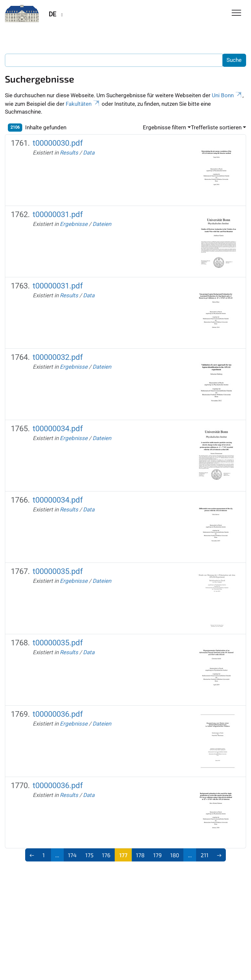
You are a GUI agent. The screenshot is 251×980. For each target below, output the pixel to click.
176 (106, 855)
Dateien (102, 224)
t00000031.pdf (58, 214)
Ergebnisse (74, 224)
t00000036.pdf (58, 714)
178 (140, 855)
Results (69, 153)
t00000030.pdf (58, 143)
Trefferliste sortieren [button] (216, 127)
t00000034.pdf (58, 429)
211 (205, 855)
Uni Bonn (227, 95)
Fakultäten (83, 104)
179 (158, 855)
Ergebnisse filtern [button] (164, 127)
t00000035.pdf (58, 571)
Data (89, 153)
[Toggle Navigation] (236, 13)
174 (72, 855)
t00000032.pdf (58, 357)
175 (89, 855)
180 (175, 855)
